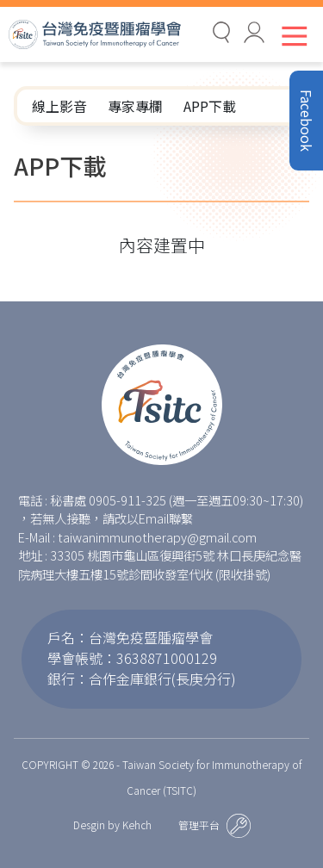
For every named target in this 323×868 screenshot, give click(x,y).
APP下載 (210, 106)
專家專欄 (135, 106)
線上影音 (59, 106)
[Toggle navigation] (291, 36)
